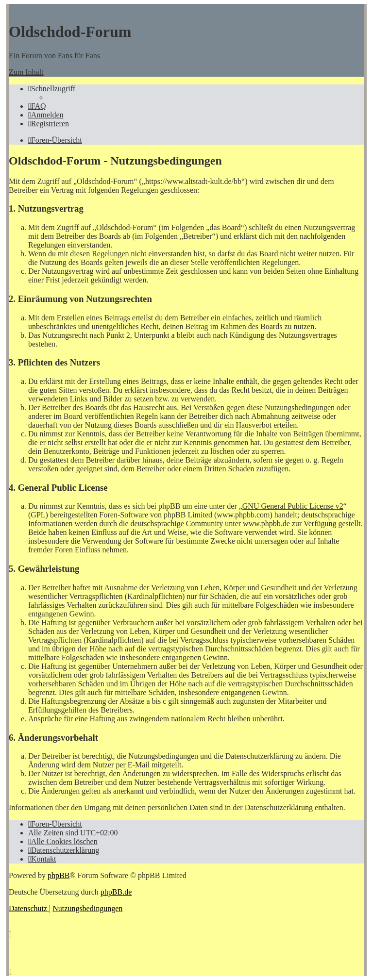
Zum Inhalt (26, 72)
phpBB (59, 875)
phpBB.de (116, 892)
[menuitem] (37, 106)
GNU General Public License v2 (293, 506)
